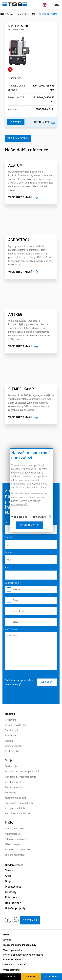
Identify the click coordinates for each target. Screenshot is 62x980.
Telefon (9, 552)
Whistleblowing (11, 970)
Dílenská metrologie (16, 839)
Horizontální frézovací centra (21, 777)
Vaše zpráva (12, 629)
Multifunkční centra (15, 798)
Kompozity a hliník (15, 808)
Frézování (10, 720)
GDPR (6, 935)
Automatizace (12, 834)
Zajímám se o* (13, 583)
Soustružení (11, 730)
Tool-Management (15, 855)
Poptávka (30, 920)
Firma (8, 568)
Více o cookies (19, 517)
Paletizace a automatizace (19, 803)
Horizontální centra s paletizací (22, 771)
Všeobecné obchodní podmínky (19, 945)
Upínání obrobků (14, 746)
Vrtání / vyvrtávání (15, 725)
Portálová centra (14, 787)
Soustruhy (10, 792)
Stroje (31, 600)
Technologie (31, 611)
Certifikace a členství (14, 965)
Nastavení (40, 517)
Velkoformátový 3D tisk (18, 813)
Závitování (11, 735)
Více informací (20, 197)
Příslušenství (12, 751)
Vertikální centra (14, 782)
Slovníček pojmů (12, 959)
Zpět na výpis (18, 138)
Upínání (9, 741)
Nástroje (31, 590)
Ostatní (31, 622)
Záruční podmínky (12, 950)
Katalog (10, 977)
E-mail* (9, 537)
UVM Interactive (34, 955)
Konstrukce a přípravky (18, 849)
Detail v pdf (42, 122)
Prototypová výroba (16, 829)
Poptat (16, 122)
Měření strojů (12, 844)
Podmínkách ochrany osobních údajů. (26, 503)
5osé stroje (11, 766)
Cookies (7, 940)
